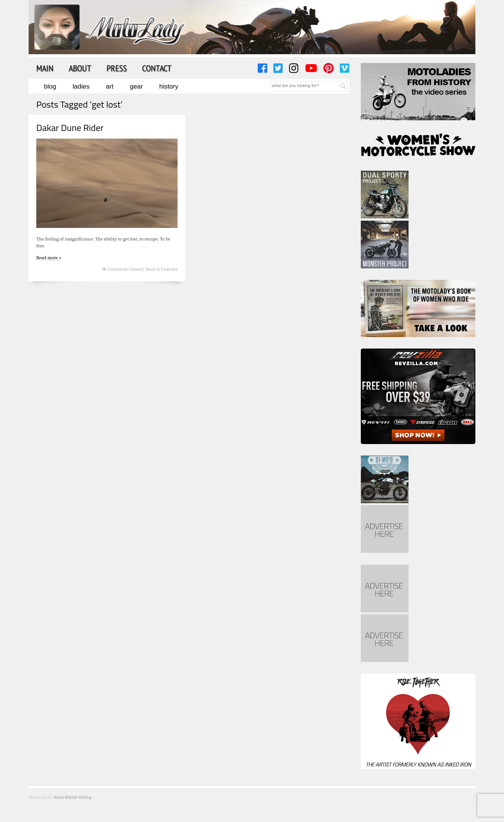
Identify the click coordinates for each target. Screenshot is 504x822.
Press (117, 68)
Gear (136, 86)
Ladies (81, 86)
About (80, 68)
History (169, 86)
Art (110, 86)
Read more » (49, 258)
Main (45, 68)
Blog (50, 86)
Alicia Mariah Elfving (72, 797)
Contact (157, 68)
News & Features (162, 269)
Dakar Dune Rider (70, 128)
